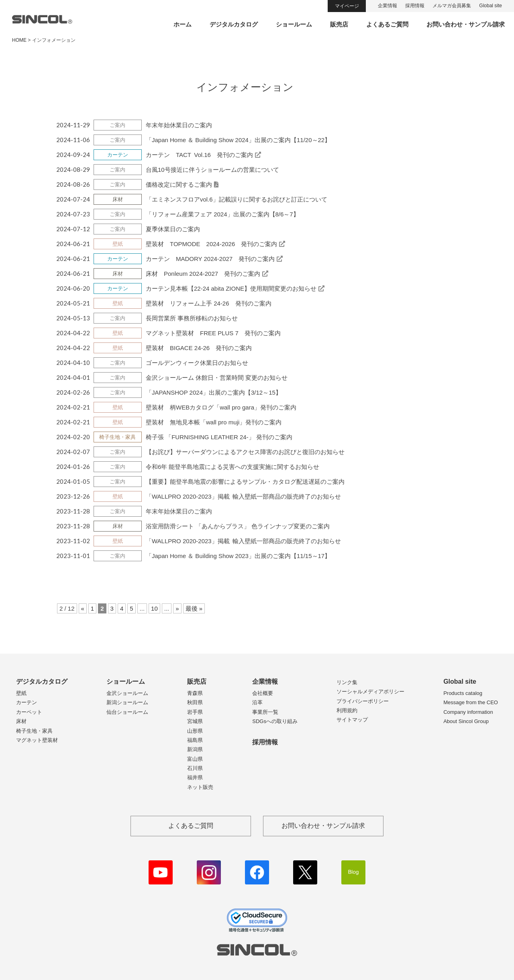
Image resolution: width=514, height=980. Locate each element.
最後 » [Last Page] (194, 608)
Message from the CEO (471, 702)
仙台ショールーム (127, 712)
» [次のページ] (177, 608)
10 (154, 608)
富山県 (195, 759)
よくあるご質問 (387, 24)
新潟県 (195, 749)
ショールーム (294, 24)
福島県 (195, 740)
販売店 (339, 24)
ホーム (183, 24)
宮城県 (195, 721)
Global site (491, 6)
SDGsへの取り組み (275, 721)
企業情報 (388, 6)
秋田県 (195, 702)
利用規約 (347, 710)
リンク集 (347, 682)
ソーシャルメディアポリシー (370, 692)
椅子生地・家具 (34, 731)
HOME (19, 40)
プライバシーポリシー (363, 701)
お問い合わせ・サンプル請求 (466, 24)
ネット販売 (200, 787)
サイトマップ (352, 720)
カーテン (27, 702)
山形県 (195, 731)
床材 (21, 721)
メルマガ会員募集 (452, 6)
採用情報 (415, 6)
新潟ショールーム (127, 702)
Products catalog (463, 693)
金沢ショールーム (127, 693)
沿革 (257, 702)
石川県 (195, 768)
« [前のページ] (83, 608)
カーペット (29, 712)
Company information (468, 712)
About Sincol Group (466, 721)
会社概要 (263, 693)
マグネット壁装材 (37, 740)
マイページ (347, 6)
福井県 (195, 777)
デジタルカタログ (234, 24)
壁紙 (21, 693)
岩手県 (195, 712)
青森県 (195, 693)
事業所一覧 (265, 712)
